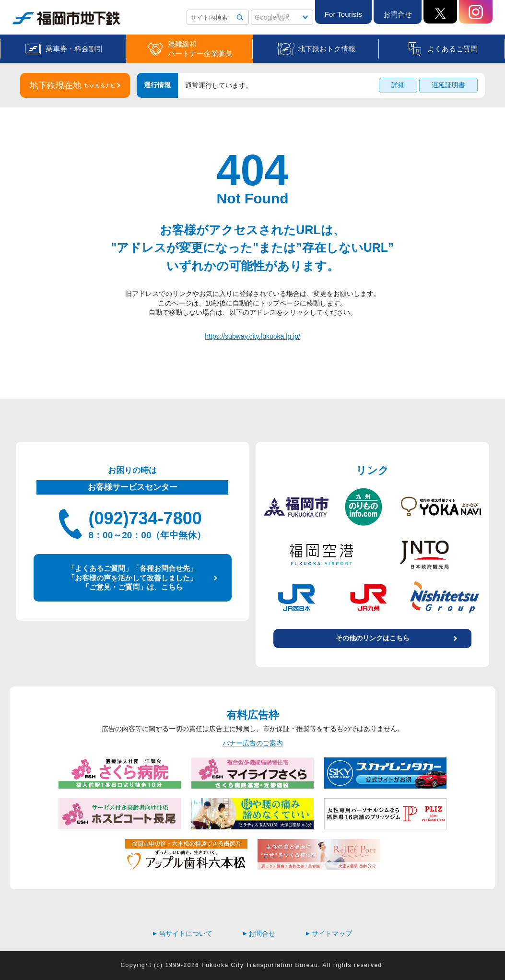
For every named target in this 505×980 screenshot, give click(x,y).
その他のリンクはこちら (373, 638)
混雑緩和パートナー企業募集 (200, 49)
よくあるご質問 (452, 49)
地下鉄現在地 (73, 85)
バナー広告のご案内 (253, 743)
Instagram (476, 12)
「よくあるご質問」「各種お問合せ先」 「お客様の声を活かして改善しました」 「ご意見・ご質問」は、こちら (132, 578)
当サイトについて (183, 933)
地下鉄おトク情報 (327, 49)
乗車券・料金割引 (74, 49)
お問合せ (398, 14)
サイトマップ (329, 933)
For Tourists (343, 14)
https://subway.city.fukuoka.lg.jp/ (252, 336)
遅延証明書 (448, 85)
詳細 (398, 85)
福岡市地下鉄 (66, 18)
